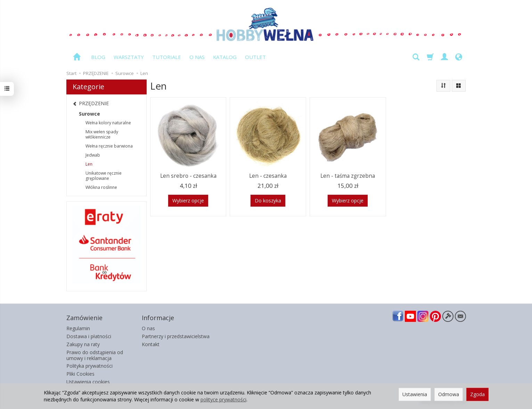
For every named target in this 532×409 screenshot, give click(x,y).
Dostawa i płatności (89, 336)
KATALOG (225, 57)
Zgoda (477, 394)
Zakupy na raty (83, 344)
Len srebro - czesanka (188, 176)
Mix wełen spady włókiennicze (102, 135)
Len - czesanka (268, 176)
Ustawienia (415, 394)
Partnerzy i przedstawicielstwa (176, 336)
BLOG (98, 57)
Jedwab (93, 155)
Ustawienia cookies (88, 382)
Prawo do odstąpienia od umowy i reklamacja (95, 355)
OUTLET (255, 57)
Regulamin (78, 328)
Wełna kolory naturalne (108, 123)
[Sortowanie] (443, 86)
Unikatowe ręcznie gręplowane (104, 176)
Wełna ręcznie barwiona (109, 146)
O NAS (197, 57)
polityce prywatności (223, 399)
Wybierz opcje (188, 201)
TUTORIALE (167, 57)
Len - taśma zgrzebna (348, 176)
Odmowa (449, 394)
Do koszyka (268, 201)
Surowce (89, 114)
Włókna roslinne (101, 187)
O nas (148, 328)
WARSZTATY (129, 57)
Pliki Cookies (80, 374)
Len (89, 164)
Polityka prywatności (89, 366)
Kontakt (151, 344)
